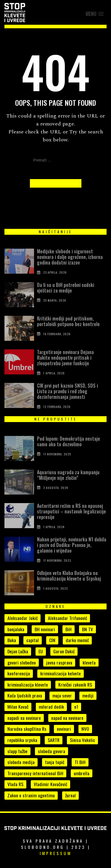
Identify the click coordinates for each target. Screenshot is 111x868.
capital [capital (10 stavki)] (33, 640)
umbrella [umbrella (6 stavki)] (82, 773)
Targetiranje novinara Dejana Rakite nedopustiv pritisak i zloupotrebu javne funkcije (65, 364)
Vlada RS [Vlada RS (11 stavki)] (15, 784)
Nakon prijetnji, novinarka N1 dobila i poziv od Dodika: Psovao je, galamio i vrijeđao (72, 551)
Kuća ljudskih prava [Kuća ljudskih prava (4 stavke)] (25, 695)
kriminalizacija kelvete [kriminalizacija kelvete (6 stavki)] (61, 673)
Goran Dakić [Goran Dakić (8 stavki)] (64, 651)
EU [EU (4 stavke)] (41, 651)
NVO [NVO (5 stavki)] (85, 729)
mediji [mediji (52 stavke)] (88, 695)
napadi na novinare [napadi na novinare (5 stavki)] (24, 718)
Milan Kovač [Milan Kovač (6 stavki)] (18, 707)
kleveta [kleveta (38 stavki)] (89, 662)
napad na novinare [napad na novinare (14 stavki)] (67, 718)
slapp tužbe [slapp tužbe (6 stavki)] (17, 751)
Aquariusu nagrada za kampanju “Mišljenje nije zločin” (68, 481)
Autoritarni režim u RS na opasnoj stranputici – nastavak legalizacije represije (71, 518)
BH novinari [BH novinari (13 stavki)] (45, 629)
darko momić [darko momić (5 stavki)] (77, 640)
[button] (95, 14)
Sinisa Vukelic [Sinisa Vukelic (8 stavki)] (82, 740)
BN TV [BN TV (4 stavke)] (87, 629)
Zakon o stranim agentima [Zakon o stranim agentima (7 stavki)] (31, 795)
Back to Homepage (56, 183)
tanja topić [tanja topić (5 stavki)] (55, 762)
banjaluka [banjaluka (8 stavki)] (16, 629)
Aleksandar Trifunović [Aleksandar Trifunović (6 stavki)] (67, 618)
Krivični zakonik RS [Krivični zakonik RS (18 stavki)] (75, 685)
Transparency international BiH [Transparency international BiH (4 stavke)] (35, 773)
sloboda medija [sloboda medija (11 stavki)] (21, 762)
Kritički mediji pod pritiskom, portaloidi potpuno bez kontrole (68, 327)
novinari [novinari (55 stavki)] (64, 729)
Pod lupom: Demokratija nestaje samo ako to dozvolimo (69, 448)
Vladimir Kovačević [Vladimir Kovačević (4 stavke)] (50, 784)
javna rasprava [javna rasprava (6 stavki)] (59, 662)
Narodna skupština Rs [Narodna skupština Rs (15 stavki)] (27, 729)
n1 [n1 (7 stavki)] (76, 707)
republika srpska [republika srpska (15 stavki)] (22, 740)
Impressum (56, 853)
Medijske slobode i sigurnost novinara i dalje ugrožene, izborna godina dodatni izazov (70, 263)
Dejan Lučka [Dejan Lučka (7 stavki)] (18, 651)
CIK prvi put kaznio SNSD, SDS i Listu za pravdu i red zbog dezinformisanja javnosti (67, 397)
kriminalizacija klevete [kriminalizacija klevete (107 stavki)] (28, 685)
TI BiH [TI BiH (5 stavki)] (80, 762)
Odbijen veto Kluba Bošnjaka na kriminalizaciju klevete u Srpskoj (69, 582)
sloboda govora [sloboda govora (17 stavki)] (52, 751)
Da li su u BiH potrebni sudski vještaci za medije (66, 294)
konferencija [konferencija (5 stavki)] (19, 673)
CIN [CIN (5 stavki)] (52, 640)
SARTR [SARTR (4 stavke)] (54, 740)
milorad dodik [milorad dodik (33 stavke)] (51, 707)
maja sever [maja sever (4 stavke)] (62, 695)
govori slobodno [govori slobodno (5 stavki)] (22, 662)
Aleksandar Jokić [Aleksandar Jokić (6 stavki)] (22, 618)
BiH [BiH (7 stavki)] (69, 629)
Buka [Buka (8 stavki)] (12, 640)
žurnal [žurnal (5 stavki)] (70, 795)
